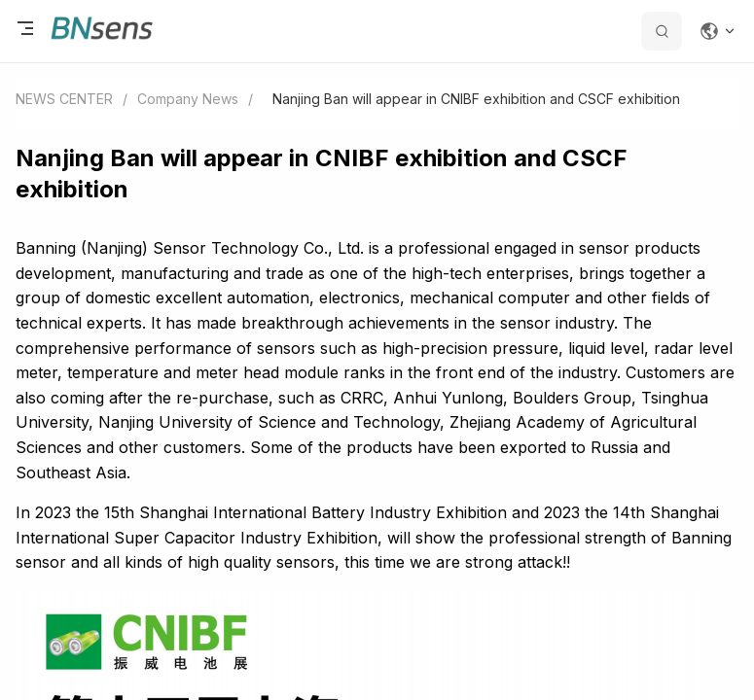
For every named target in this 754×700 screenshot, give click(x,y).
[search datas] (662, 31)
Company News (188, 99)
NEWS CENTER (64, 99)
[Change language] (718, 31)
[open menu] (25, 31)
